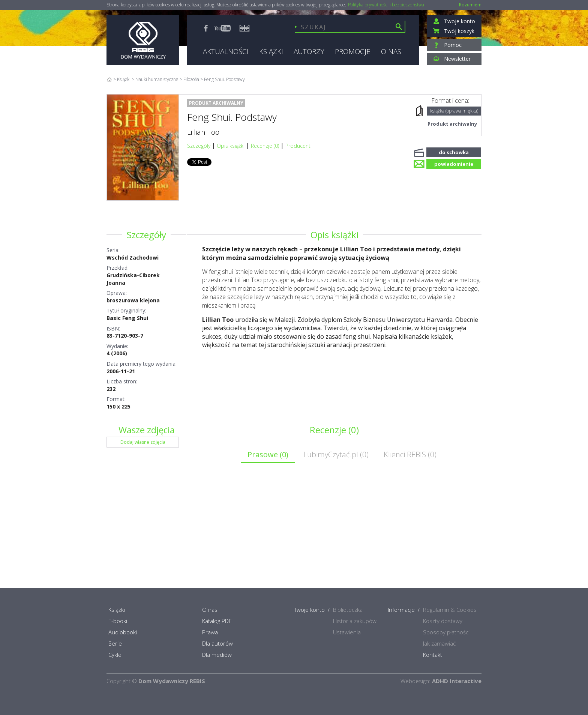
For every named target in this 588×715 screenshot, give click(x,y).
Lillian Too (203, 132)
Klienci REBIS (410, 454)
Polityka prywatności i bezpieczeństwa (386, 5)
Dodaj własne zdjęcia (143, 442)
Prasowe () (268, 454)
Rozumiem (470, 5)
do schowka (454, 152)
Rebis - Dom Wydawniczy (143, 40)
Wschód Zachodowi (133, 258)
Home (109, 79)
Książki (124, 79)
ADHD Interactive (457, 681)
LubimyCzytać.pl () (336, 454)
